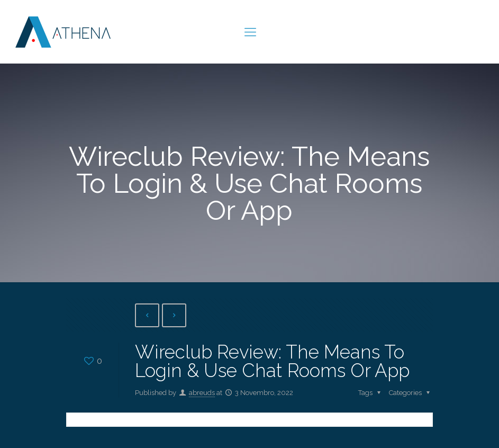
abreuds (202, 393)
